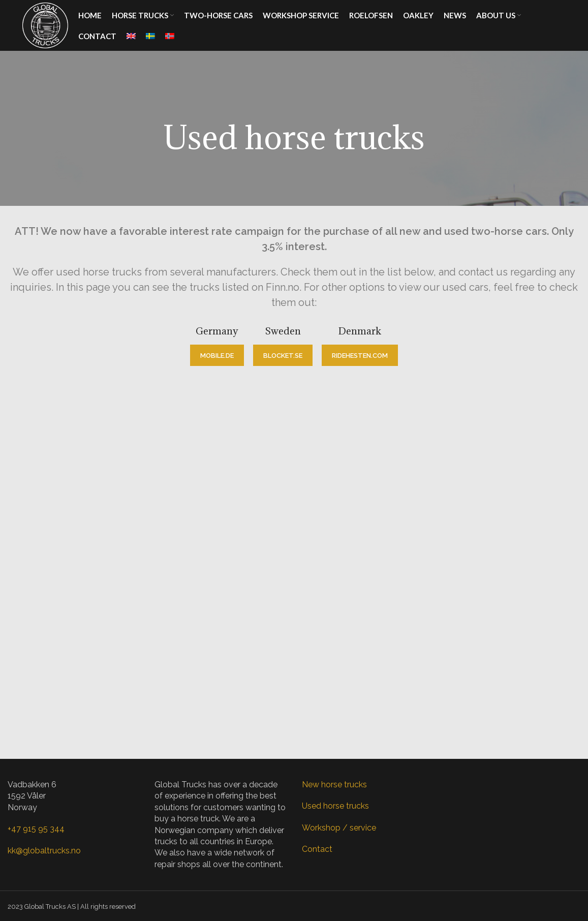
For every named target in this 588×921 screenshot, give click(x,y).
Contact (317, 849)
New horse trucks (334, 785)
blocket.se (283, 356)
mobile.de (217, 356)
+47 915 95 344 (36, 829)
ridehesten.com (360, 356)
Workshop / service (339, 828)
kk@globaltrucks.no (44, 851)
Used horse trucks (335, 806)
